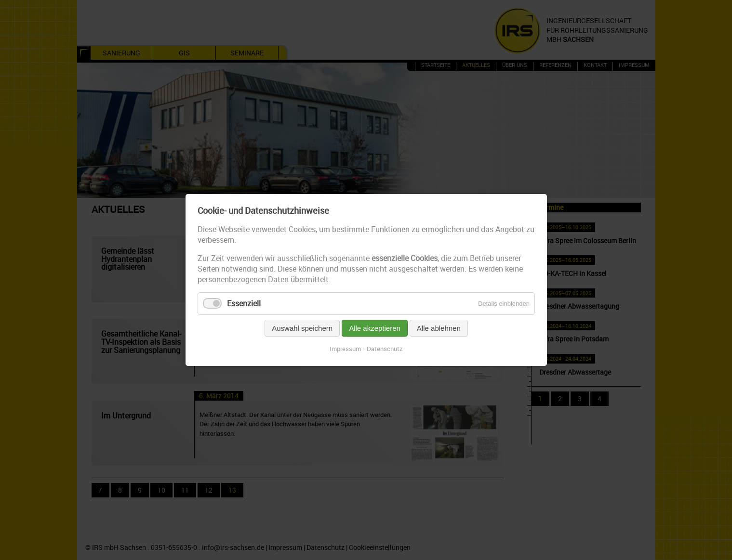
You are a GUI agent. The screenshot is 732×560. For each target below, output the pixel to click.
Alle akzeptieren (375, 328)
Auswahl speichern (302, 328)
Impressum (345, 349)
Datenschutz (385, 349)
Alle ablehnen (438, 328)
